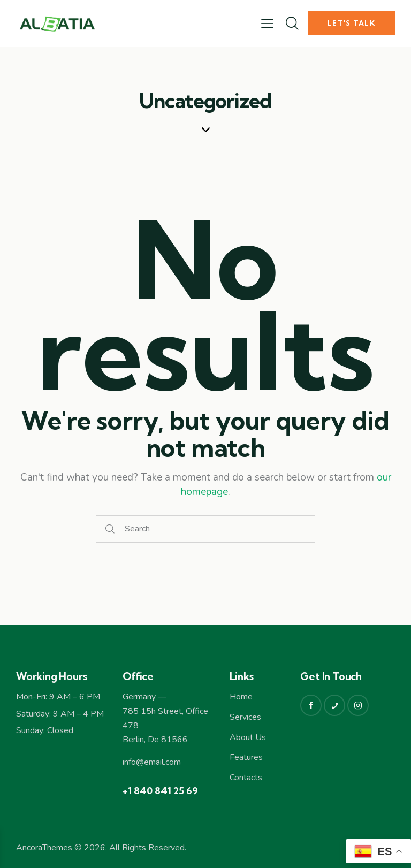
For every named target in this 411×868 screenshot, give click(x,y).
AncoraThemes (44, 848)
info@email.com (152, 762)
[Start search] (110, 529)
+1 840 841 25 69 (160, 791)
